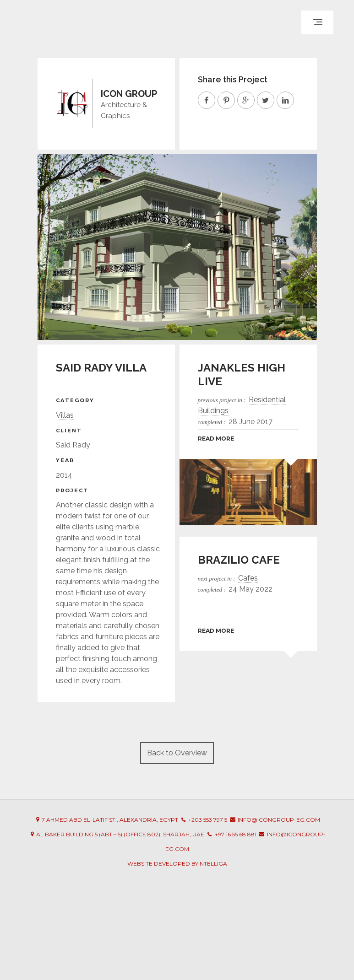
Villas (65, 415)
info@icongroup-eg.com (279, 820)
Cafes (248, 578)
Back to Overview (177, 753)
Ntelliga (213, 864)
